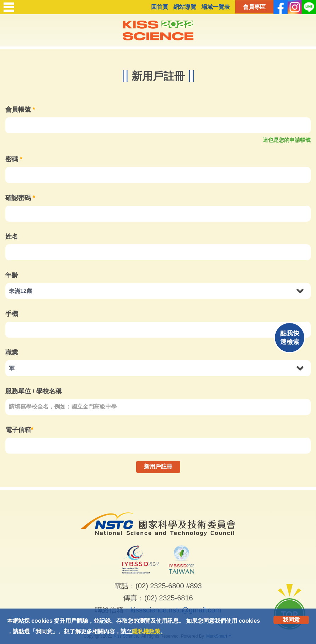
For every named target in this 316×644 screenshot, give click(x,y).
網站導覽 (185, 7)
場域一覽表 (216, 7)
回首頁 (160, 7)
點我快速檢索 (290, 338)
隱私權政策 (146, 631)
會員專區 (254, 7)
